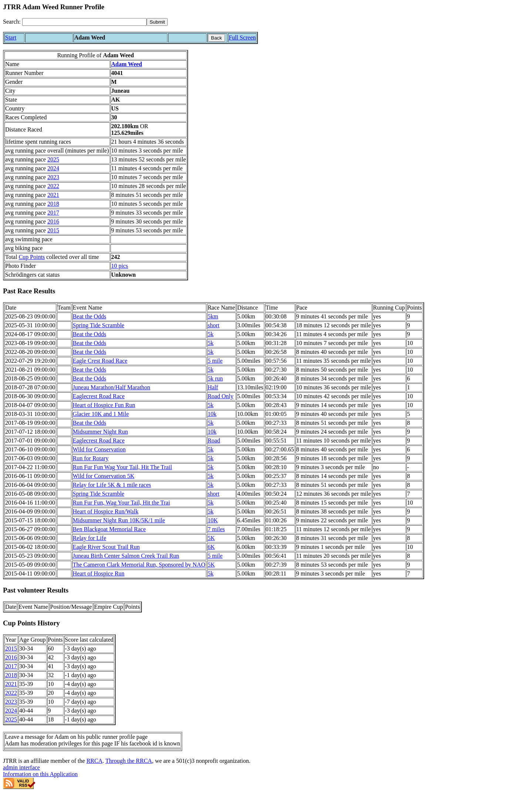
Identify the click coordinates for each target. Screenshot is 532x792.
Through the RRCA (129, 761)
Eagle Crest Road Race (100, 361)
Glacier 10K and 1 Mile (101, 414)
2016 (53, 221)
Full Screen (242, 37)
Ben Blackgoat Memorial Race (109, 529)
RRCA (95, 761)
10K (213, 520)
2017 (53, 213)
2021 (53, 195)
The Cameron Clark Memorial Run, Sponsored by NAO (139, 565)
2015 (53, 230)
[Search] (84, 22)
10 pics (120, 266)
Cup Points (32, 257)
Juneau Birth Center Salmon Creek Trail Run (126, 556)
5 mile (215, 361)
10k (212, 414)
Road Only (221, 396)
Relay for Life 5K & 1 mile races (112, 485)
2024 (53, 168)
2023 (53, 177)
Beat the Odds (90, 316)
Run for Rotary (91, 458)
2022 (53, 186)
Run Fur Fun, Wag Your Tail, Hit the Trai (121, 503)
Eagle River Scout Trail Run (106, 547)
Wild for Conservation (99, 449)
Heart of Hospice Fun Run (104, 405)
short (214, 325)
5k (211, 334)
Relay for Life (90, 538)
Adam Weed (127, 64)
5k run (215, 378)
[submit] (157, 22)
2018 (53, 204)
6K (211, 547)
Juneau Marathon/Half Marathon (112, 387)
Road (214, 441)
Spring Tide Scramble (99, 325)
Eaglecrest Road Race (99, 396)
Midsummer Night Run (100, 432)
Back (216, 38)
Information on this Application (40, 774)
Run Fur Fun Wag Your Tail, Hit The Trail (122, 467)
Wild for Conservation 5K (104, 476)
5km (213, 316)
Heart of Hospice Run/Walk (106, 511)
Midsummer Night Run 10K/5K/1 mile (119, 520)
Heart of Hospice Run (99, 573)
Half (213, 387)
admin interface (21, 767)
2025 (53, 159)
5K (211, 538)
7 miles (216, 529)
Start (11, 37)
